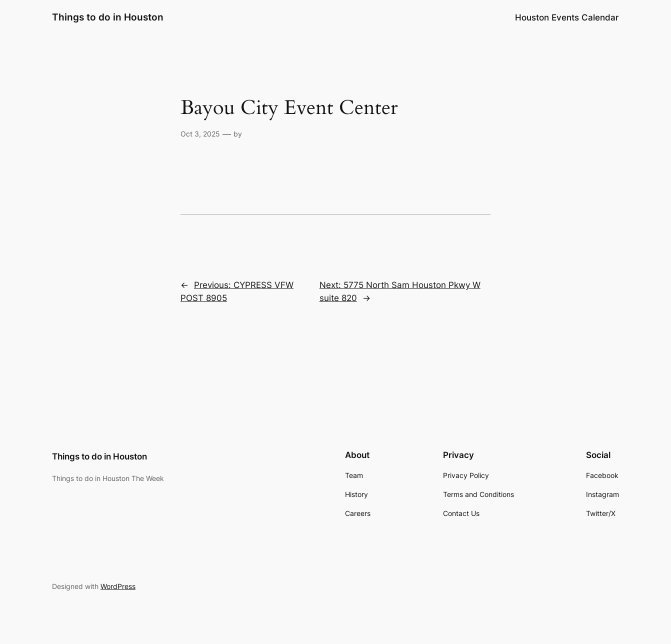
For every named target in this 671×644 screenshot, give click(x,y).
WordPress (118, 586)
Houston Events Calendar (567, 17)
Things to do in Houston (108, 17)
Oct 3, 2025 (200, 134)
